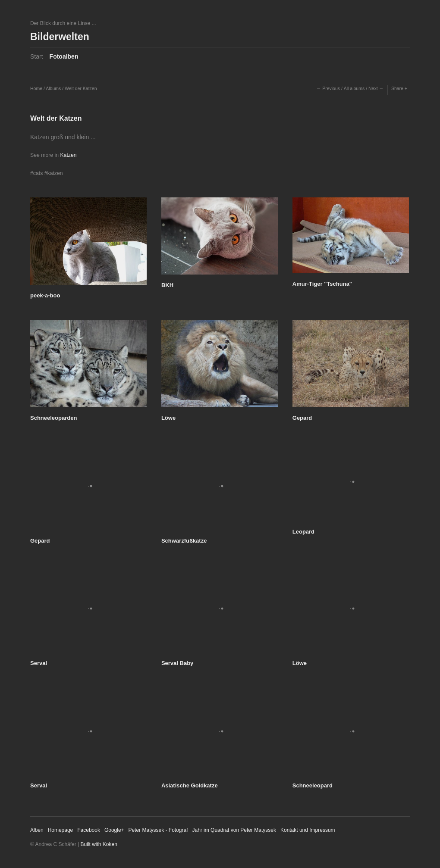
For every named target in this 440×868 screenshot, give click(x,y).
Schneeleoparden (53, 418)
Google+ (114, 830)
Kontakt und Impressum (308, 830)
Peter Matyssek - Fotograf (158, 830)
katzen (55, 173)
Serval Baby (177, 663)
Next (373, 88)
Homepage (61, 830)
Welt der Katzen (81, 88)
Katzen (68, 155)
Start (37, 56)
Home (36, 88)
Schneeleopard (313, 785)
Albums (53, 88)
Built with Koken (99, 844)
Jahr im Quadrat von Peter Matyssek (234, 830)
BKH (167, 285)
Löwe (168, 418)
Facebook (89, 830)
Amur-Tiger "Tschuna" (322, 284)
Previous (331, 88)
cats (38, 173)
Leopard (303, 532)
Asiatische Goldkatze (190, 785)
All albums (354, 88)
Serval (39, 663)
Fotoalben (64, 56)
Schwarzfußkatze (184, 541)
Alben (37, 830)
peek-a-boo (45, 295)
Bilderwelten (60, 37)
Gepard (302, 418)
